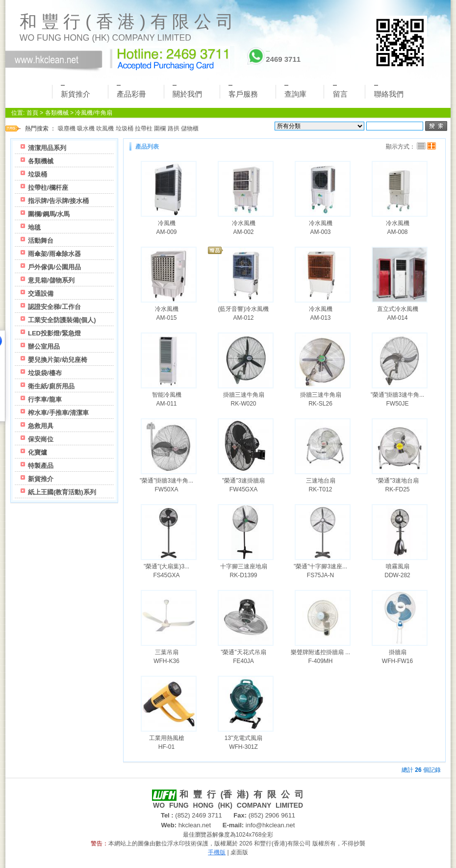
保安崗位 (41, 439)
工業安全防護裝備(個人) (62, 320)
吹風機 (105, 128)
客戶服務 (243, 91)
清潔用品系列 (47, 148)
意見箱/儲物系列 (51, 280)
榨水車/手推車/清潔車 (58, 413)
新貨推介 (76, 91)
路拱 (174, 128)
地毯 (34, 227)
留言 (340, 91)
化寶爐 (38, 452)
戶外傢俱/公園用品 (54, 267)
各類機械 (57, 113)
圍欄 (160, 128)
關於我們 (187, 91)
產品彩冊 (131, 91)
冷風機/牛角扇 (93, 113)
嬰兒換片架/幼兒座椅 (58, 360)
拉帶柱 (144, 128)
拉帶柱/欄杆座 (48, 188)
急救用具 (41, 426)
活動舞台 (41, 241)
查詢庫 (295, 91)
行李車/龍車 (45, 399)
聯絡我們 (389, 91)
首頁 (32, 113)
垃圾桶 (125, 128)
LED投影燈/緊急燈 (54, 333)
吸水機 (86, 128)
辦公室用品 (44, 346)
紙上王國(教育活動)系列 (62, 492)
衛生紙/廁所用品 (51, 386)
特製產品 (41, 466)
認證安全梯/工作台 (54, 307)
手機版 (217, 852)
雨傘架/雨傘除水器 (54, 254)
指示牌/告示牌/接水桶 (58, 201)
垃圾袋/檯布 (45, 373)
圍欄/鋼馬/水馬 (49, 214)
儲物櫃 (190, 128)
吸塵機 (67, 128)
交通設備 (41, 294)
